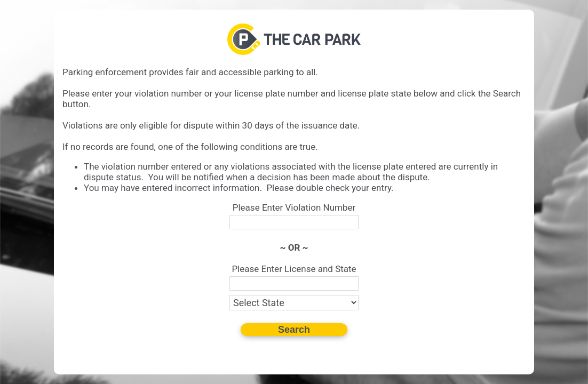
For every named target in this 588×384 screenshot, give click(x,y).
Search (294, 330)
